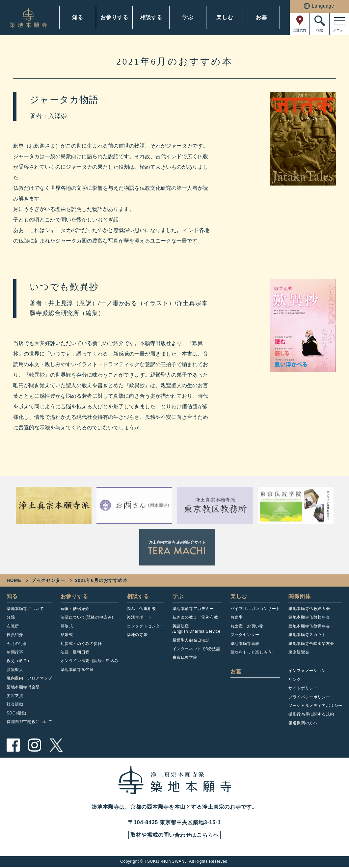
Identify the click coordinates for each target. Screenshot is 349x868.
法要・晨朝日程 (75, 652)
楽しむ (225, 17)
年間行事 (15, 652)
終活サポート (139, 617)
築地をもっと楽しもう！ (253, 652)
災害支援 (15, 696)
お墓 (261, 17)
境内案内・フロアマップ (29, 678)
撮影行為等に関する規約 (311, 714)
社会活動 (15, 704)
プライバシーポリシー (309, 697)
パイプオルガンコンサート (255, 609)
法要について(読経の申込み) (87, 617)
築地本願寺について (25, 609)
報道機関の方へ (303, 723)
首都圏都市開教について (29, 722)
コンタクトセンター (145, 626)
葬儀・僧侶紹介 (75, 609)
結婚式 (67, 635)
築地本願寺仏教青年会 (309, 626)
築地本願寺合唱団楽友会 (311, 644)
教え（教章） (19, 661)
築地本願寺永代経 (77, 670)
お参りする (114, 17)
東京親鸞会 (299, 652)
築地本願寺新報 (245, 644)
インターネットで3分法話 (197, 649)
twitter (56, 745)
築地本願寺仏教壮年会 (309, 617)
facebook (13, 745)
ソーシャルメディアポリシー (315, 706)
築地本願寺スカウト (307, 635)
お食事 (237, 617)
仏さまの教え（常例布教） (197, 617)
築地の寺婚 (137, 635)
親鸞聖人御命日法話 (191, 640)
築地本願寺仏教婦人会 (309, 609)
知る (78, 17)
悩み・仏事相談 (141, 609)
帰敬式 (67, 626)
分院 (11, 617)
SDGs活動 (16, 713)
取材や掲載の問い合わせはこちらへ (174, 836)
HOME (14, 580)
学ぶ (188, 17)
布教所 (13, 626)
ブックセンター (48, 580)
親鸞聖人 (15, 670)
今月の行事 (17, 644)
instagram (35, 745)
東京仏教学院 (185, 657)
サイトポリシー (303, 688)
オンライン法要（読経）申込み (90, 661)
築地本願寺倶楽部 (23, 687)
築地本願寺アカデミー (193, 609)
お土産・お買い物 (247, 626)
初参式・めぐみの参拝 (81, 644)
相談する (151, 17)
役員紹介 (15, 635)
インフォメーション (307, 671)
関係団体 (299, 596)
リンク (295, 680)
